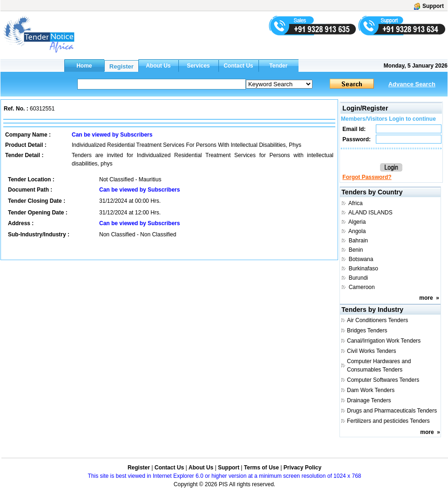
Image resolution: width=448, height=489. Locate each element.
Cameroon (362, 287)
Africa (356, 203)
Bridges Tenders (367, 331)
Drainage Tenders (369, 400)
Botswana (361, 259)
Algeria (357, 222)
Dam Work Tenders (371, 390)
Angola (357, 231)
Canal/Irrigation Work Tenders (384, 341)
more (426, 298)
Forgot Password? (367, 177)
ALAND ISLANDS (370, 213)
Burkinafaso (363, 269)
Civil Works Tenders (372, 351)
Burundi (358, 278)
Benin (356, 250)
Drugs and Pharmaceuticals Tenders (392, 411)
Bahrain (358, 241)
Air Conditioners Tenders (377, 320)
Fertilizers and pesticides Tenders (388, 421)
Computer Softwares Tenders (383, 380)
